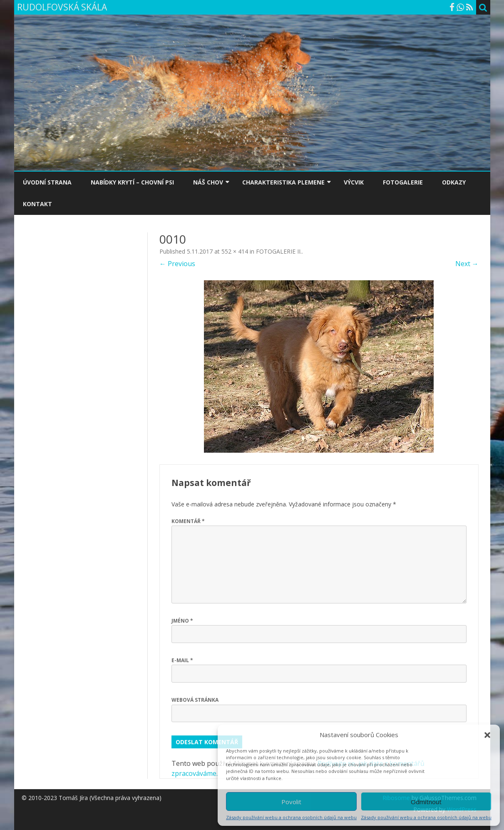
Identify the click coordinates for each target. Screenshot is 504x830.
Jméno (182, 621)
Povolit (291, 802)
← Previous (177, 264)
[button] (487, 735)
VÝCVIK (354, 182)
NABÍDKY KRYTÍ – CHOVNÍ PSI (132, 182)
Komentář (188, 521)
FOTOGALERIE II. (279, 251)
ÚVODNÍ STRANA (47, 182)
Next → (467, 264)
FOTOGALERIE (403, 182)
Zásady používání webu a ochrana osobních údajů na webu (291, 817)
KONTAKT (37, 204)
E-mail (182, 660)
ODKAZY (454, 182)
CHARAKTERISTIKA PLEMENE (283, 182)
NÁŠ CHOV (208, 182)
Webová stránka (195, 700)
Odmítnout (426, 802)
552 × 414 (235, 251)
